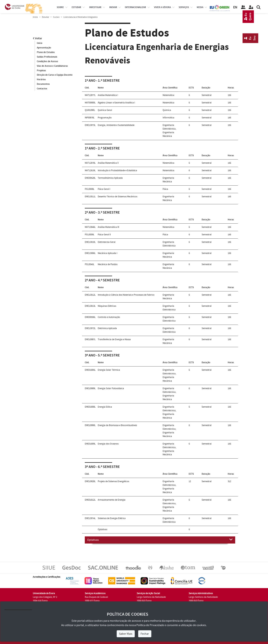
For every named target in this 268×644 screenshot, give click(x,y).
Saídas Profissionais (47, 57)
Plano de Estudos (46, 52)
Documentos (43, 84)
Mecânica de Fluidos (108, 264)
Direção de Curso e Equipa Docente (55, 75)
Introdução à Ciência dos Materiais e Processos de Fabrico (126, 295)
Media (200, 7)
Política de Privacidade (150, 625)
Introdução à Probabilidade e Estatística (117, 170)
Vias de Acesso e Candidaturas (52, 66)
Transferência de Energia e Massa (114, 339)
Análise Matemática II (108, 163)
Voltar (37, 38)
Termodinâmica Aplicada (110, 178)
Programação (105, 118)
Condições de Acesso (47, 61)
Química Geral (105, 110)
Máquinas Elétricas (107, 306)
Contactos (42, 89)
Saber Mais (126, 634)
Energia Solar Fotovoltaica (111, 388)
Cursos (56, 17)
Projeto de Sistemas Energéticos (113, 481)
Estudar (45, 17)
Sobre (60, 7)
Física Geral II (104, 235)
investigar (95, 7)
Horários (41, 80)
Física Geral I (104, 189)
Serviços (184, 7)
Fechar (145, 634)
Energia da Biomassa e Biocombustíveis (117, 425)
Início (35, 17)
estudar (76, 7)
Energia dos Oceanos (108, 444)
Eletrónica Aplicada (107, 328)
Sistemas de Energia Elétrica (112, 518)
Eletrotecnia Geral (107, 242)
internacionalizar (135, 7)
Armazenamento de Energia (112, 500)
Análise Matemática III (108, 227)
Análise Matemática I (108, 95)
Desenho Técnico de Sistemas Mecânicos (118, 197)
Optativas (160, 540)
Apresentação (44, 48)
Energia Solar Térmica (109, 370)
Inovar (113, 7)
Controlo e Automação (109, 317)
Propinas (41, 71)
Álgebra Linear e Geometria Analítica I (116, 103)
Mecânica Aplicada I (107, 253)
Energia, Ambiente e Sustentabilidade (116, 125)
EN (235, 7)
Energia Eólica (105, 407)
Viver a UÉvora (162, 7)
